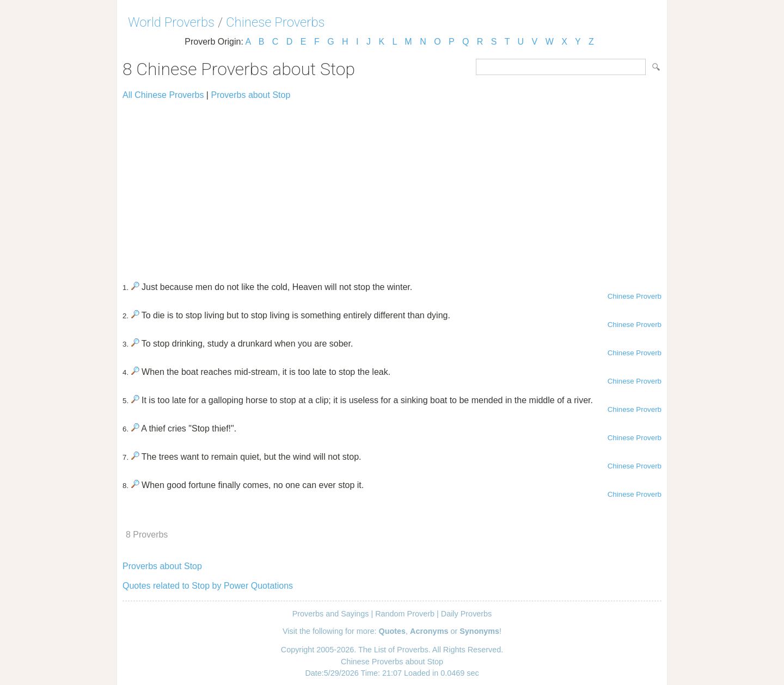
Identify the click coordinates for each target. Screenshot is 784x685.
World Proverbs (171, 22)
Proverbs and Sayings (331, 614)
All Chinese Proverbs (163, 95)
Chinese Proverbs (275, 22)
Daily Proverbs (467, 614)
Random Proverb (405, 614)
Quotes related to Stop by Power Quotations (208, 586)
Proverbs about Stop (250, 95)
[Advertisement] (392, 186)
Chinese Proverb (635, 296)
